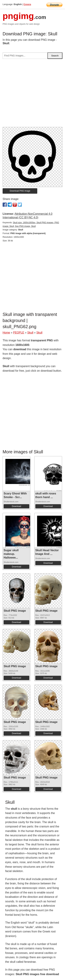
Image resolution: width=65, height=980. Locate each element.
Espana (27, 4)
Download (16, 506)
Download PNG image (20, 191)
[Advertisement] (32, 94)
